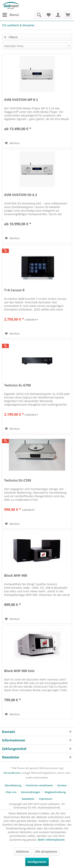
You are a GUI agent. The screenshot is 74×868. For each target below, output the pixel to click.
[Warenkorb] (68, 15)
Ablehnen (22, 851)
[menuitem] (10, 15)
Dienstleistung (13, 785)
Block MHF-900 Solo (19, 671)
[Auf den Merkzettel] (12, 143)
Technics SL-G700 (17, 385)
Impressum (46, 799)
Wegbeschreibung (55, 792)
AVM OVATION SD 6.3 (21, 195)
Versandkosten (12, 773)
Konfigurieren (37, 862)
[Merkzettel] (48, 15)
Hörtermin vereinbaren (39, 785)
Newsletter (28, 799)
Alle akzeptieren (46, 851)
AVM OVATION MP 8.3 (21, 100)
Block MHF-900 (16, 576)
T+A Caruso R (14, 290)
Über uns (11, 792)
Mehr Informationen (51, 840)
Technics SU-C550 (18, 480)
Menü (11, 14)
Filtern (11, 37)
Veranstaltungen (30, 792)
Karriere (62, 785)
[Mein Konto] (58, 15)
